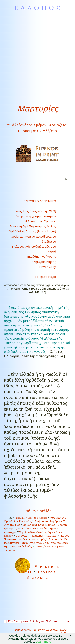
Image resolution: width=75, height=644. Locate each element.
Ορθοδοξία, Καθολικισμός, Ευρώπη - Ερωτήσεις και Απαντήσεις (36, 527)
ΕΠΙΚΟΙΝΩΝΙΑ (23, 630)
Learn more (43, 641)
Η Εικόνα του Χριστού (40, 221)
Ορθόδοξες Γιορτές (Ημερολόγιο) (32, 231)
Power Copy (47, 267)
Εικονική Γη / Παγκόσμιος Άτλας (33, 226)
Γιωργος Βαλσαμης (41, 575)
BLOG (63, 630)
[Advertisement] (37, 57)
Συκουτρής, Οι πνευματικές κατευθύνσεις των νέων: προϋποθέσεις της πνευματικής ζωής (36, 543)
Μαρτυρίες (37, 108)
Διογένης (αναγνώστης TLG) (36, 211)
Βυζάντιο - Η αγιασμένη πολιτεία (36, 536)
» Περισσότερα (42, 277)
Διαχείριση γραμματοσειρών (36, 216)
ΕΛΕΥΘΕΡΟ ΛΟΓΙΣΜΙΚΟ (40, 201)
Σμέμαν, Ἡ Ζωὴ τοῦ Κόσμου (32, 518)
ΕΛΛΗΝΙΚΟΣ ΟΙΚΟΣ (46, 630)
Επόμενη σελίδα (37, 511)
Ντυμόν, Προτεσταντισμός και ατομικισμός (37, 537)
